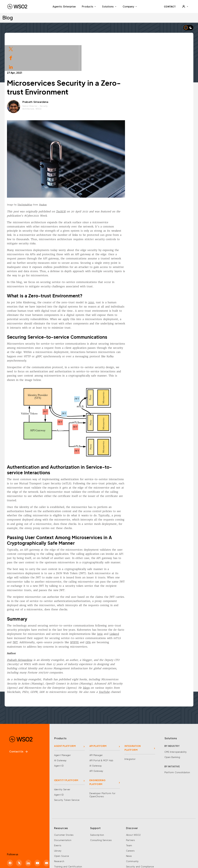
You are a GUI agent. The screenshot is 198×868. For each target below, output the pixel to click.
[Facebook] (10, 834)
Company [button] (130, 6)
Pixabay (74, 176)
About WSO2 (133, 807)
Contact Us (18, 723)
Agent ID (59, 737)
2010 (122, 274)
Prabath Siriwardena (66, 74)
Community (132, 833)
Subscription (97, 807)
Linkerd (145, 606)
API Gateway (96, 743)
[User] (185, 7)
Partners (130, 812)
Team (129, 817)
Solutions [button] (109, 6)
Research (59, 833)
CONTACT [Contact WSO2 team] (170, 7)
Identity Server (62, 761)
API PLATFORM (98, 718)
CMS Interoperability (176, 724)
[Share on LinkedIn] (11, 67)
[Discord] (46, 834)
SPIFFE (105, 614)
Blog (8, 17)
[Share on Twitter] (11, 49)
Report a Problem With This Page (71, 853)
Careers (130, 822)
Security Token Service (67, 772)
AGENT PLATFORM (65, 718)
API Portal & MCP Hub (101, 732)
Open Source (62, 828)
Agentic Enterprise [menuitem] (64, 6)
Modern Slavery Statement (146, 848)
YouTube (135, 664)
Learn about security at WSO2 (28, 854)
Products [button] (89, 6)
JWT (46, 614)
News (129, 828)
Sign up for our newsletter (25, 847)
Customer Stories (64, 807)
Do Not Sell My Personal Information (111, 848)
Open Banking (172, 729)
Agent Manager (62, 727)
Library (58, 822)
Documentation (63, 812)
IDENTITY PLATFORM (66, 752)
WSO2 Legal (84, 848)
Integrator (130, 731)
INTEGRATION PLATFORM (133, 720)
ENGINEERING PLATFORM (98, 754)
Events (58, 817)
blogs (117, 659)
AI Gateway (60, 732)
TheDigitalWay (55, 176)
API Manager (96, 727)
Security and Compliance (140, 838)
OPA (119, 614)
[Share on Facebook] (11, 58)
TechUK (91, 183)
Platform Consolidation (177, 744)
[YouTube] (37, 834)
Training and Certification (68, 838)
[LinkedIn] (28, 834)
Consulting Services (101, 812)
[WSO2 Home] (17, 7)
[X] (19, 834)
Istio (131, 606)
